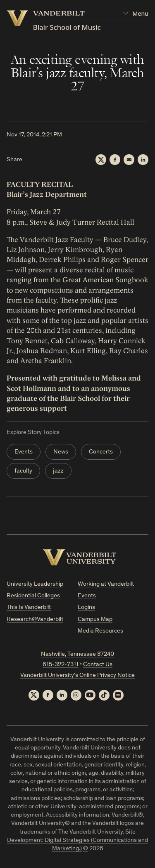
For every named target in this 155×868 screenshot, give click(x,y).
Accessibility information (77, 815)
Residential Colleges (33, 596)
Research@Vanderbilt (35, 619)
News (61, 452)
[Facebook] (115, 160)
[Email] (129, 160)
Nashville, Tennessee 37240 (77, 654)
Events (24, 452)
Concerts (101, 452)
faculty (23, 471)
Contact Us (98, 665)
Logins (86, 607)
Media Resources (100, 631)
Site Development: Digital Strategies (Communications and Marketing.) (77, 841)
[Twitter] (101, 160)
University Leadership (35, 584)
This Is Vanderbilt (29, 607)
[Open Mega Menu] (136, 14)
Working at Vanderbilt (106, 584)
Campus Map (95, 619)
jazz (58, 471)
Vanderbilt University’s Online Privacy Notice (77, 675)
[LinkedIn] (143, 160)
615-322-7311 (61, 665)
